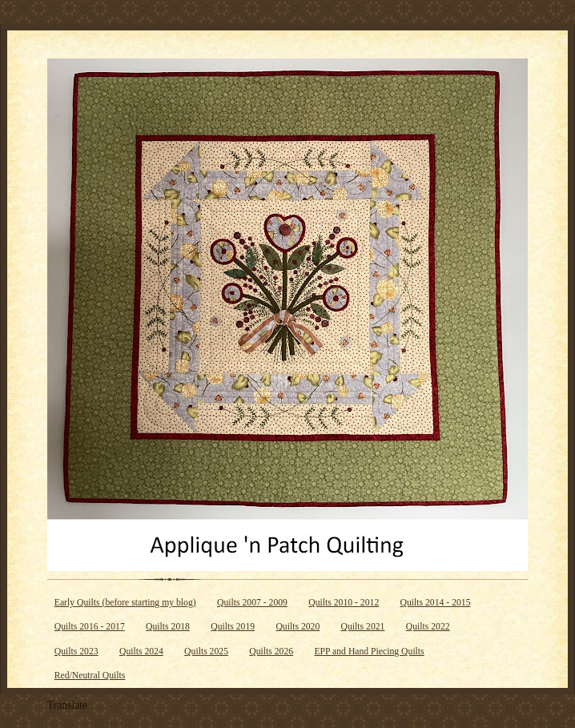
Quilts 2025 (206, 652)
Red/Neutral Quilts (90, 676)
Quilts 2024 (141, 652)
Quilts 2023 (76, 652)
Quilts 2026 (271, 652)
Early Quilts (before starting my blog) (125, 603)
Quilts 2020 (298, 627)
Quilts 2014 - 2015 (436, 603)
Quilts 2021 (363, 627)
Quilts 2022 (428, 627)
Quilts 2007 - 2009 (252, 603)
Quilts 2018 (168, 627)
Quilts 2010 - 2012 (344, 603)
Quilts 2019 (233, 627)
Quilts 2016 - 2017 (90, 627)
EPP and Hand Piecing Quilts (369, 652)
